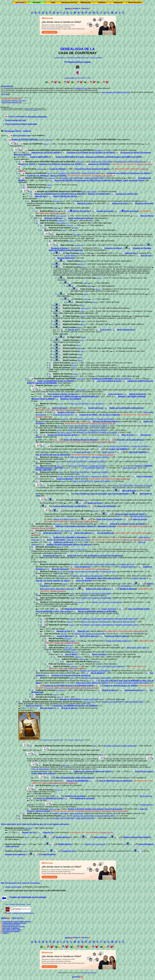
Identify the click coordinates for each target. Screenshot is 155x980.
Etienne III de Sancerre (89, 636)
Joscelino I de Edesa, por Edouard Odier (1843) (52, 740)
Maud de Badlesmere (66, 258)
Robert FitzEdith (65, 196)
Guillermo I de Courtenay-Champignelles (57, 602)
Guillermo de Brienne (52, 533)
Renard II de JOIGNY (27, 164)
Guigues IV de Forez (66, 412)
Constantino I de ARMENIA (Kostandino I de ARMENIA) (75, 706)
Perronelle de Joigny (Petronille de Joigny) (103, 578)
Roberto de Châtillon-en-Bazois (118, 641)
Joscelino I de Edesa (112, 746)
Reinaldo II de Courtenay (42, 201)
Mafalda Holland (65, 844)
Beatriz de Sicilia (95, 503)
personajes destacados (37, 117)
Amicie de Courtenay (53, 584)
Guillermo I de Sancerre (64, 542)
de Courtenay (16, 887)
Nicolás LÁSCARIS (43, 470)
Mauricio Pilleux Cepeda (79, 62)
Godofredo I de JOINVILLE (38, 176)
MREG (56, 208)
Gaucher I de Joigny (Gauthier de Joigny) (53, 581)
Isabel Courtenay (70, 327)
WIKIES (97, 150)
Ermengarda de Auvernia (63, 415)
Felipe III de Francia (109, 519)
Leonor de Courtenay (49, 476)
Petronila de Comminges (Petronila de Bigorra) (71, 675)
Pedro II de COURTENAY (65, 390)
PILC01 (7, 904)
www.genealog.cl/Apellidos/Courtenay (116, 92)
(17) (151, 245)
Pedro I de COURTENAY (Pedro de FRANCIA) (56, 381)
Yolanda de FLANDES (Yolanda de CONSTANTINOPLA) (75, 396)
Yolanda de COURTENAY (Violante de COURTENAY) (76, 446)
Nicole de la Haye (131, 211)
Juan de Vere (146, 256)
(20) (72, 286)
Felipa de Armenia (129, 468)
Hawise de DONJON (123, 379)
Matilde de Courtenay (49, 404)
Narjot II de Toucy (75, 556)
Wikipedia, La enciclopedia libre (76, 740)
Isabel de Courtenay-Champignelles (55, 678)
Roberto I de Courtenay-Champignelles (52, 549)
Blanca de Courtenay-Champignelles (55, 564)
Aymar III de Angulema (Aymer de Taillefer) (128, 524)
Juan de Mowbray (71, 256)
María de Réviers (147, 216)
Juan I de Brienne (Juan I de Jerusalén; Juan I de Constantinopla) (102, 494)
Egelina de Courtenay (45, 208)
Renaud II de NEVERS (64, 180)
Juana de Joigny (70, 650)
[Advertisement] (78, 40)
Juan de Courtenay (52, 634)
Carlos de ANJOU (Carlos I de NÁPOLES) (70, 506)
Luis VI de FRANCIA (109, 381)
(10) (19, 162)
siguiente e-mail (81, 88)
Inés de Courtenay (46, 790)
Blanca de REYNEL (58, 176)
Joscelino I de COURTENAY (102, 162)
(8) (18, 144)
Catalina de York (69, 851)
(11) (150, 162)
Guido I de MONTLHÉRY (70, 157)
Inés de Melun (71, 654)
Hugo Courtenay (67, 245)
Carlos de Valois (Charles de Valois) (130, 514)
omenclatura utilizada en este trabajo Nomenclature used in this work (14, 101)
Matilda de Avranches (144, 203)
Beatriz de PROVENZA (106, 506)
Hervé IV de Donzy (60, 408)
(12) (112, 194)
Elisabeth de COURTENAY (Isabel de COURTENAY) (55, 379)
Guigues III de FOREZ (88, 415)
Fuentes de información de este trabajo (28, 897)
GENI (44, 140)
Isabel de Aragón (140, 519)
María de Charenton (60, 569)
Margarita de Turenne (107, 526)
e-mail (29, 904)
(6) (7, 136)
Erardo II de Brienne (83, 533)
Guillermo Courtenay (14, 851)
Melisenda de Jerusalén (85, 798)
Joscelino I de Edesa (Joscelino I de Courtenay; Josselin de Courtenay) (52, 702)
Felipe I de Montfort (145, 476)
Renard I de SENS (21, 136)
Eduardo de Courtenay (15, 837)
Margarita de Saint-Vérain (137, 648)
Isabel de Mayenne (128, 567)
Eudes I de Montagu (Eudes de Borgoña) (81, 440)
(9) (22, 150)
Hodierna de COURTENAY (99, 164)
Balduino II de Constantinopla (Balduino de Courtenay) (79, 486)
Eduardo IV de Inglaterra (15, 854)
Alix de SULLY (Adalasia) (109, 415)
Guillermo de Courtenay (46, 690)
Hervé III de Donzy (96, 408)
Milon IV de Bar (128, 435)
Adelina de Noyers (110, 690)
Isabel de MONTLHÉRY (40, 157)
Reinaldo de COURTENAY (102, 379)
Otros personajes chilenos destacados (21, 124)
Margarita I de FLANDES (70, 399)
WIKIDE (66, 419)
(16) (50, 241)
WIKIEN (79, 235)
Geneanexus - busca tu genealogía (23, 913)
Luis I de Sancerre (82, 567)
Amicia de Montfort (84, 581)
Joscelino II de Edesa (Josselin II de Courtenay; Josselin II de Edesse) (63, 746)
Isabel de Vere (131, 253)
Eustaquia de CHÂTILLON (126, 194)
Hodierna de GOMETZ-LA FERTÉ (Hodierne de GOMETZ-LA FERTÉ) (114, 157)
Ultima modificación (71, 78)
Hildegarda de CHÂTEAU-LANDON (46, 153)
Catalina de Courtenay (83, 511)
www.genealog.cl (60, 58)
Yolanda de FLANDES (105, 419)
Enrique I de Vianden (106, 421)
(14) (132, 204)
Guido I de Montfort (65, 479)
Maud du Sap (40, 196)
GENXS (9, 913)
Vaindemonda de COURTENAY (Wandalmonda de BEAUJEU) (50, 162)
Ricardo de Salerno (69, 708)
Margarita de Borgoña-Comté (77, 609)
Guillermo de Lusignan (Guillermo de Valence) (93, 771)
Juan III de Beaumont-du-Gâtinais (110, 666)
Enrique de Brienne (109, 609)
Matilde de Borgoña (137, 394)
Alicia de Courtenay (44, 524)
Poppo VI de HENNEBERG (78, 781)
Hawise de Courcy (85, 203)
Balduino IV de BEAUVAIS (99, 194)
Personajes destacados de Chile (14, 926)
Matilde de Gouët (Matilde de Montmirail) (126, 408)
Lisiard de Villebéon (58, 169)
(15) (45, 228)
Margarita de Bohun (59, 248)
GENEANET (48, 140)
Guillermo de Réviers (53, 218)
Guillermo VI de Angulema (76, 526)
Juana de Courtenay (61, 666)
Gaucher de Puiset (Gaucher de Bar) (63, 435)
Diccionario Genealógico (11, 928)
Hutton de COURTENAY (33, 144)
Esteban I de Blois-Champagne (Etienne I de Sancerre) (69, 545)
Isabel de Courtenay (48, 433)
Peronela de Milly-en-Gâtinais (117, 636)
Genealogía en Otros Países (12, 930)
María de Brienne (129, 491)
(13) (31, 194)
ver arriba (5, 94)
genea (69, 8)
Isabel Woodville (48, 854)
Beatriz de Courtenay (52, 765)
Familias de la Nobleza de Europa (78, 58)
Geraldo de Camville (105, 211)
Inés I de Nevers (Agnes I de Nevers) (63, 394)
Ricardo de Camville (81, 211)
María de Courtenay (48, 466)
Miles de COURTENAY (34, 178)
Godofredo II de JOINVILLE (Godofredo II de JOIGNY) (60, 164)
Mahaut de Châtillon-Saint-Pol (65, 519)
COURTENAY (86, 53)
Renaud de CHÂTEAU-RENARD (25, 140)
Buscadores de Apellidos (11, 931)
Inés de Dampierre (125, 586)
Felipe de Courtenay (74, 500)
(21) (77, 289)
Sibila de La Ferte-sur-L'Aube (78, 540)
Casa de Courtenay (96, 58)
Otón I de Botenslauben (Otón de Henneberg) (74, 778)
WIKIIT (93, 702)
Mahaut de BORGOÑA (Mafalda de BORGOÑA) (97, 611)
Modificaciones (5, 107)
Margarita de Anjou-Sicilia (140, 516)
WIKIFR (40, 140)
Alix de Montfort (97, 673)
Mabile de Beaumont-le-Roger (80, 218)
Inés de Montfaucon (106, 533)
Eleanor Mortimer (63, 837)
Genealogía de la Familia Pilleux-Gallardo (17, 922)
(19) (68, 283)
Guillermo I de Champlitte (70, 537)
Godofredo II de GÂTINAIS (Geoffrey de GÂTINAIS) (91, 153)
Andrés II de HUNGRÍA (118, 449)
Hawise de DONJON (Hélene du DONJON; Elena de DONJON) (60, 194)
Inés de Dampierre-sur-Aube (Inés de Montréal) (103, 556)
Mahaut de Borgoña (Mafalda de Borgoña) (92, 683)
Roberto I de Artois (98, 589)
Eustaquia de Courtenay (46, 531)
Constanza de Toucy (52, 556)
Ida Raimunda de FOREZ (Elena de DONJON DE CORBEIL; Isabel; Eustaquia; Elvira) (109, 180)
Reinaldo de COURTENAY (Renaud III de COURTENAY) (59, 192)
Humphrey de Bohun (113, 248)
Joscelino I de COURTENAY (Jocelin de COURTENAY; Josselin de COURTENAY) (61, 150)
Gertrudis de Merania (82, 452)
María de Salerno (47, 708)
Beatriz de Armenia (34, 706)
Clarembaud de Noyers (134, 690)
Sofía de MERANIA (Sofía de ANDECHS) (115, 781)
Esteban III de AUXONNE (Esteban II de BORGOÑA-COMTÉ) (69, 686)
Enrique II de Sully (139, 578)
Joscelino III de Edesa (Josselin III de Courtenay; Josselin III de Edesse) (68, 754)
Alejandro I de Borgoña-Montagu (130, 440)
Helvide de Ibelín (146, 805)
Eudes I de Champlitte (56, 540)
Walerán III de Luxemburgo (95, 844)
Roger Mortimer (100, 837)
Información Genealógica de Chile (14, 923)
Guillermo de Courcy (120, 203)
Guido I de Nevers (116, 394)
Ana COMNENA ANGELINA (93, 468)
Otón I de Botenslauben (40, 769)
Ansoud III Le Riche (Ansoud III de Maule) (92, 169)
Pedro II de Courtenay (62, 652)
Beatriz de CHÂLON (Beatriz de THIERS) (121, 686)
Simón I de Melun (99, 654)
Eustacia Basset (47, 211)
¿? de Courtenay (29, 169)
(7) (6, 140)
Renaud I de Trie (64, 631)
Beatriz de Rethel (43, 811)
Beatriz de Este (108, 452)
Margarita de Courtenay (50, 419)
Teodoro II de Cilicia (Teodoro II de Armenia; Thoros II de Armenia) (95, 809)
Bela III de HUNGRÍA (138, 452)
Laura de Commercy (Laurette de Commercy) (133, 683)
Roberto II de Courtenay (46, 216)
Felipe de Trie (83, 631)
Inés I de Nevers (97, 404)
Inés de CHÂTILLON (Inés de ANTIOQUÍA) (53, 455)
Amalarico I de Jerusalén (75, 796)
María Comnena (146, 796)
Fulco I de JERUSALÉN (50, 798)
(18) (121, 253)
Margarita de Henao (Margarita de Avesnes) (57, 589)
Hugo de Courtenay (64, 234)
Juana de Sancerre (65, 636)
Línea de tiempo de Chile (15, 120)
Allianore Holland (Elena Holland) (137, 837)
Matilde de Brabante (128, 589)
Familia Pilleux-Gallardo (32, 110)
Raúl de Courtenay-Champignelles (54, 671)
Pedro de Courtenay (48, 576)
